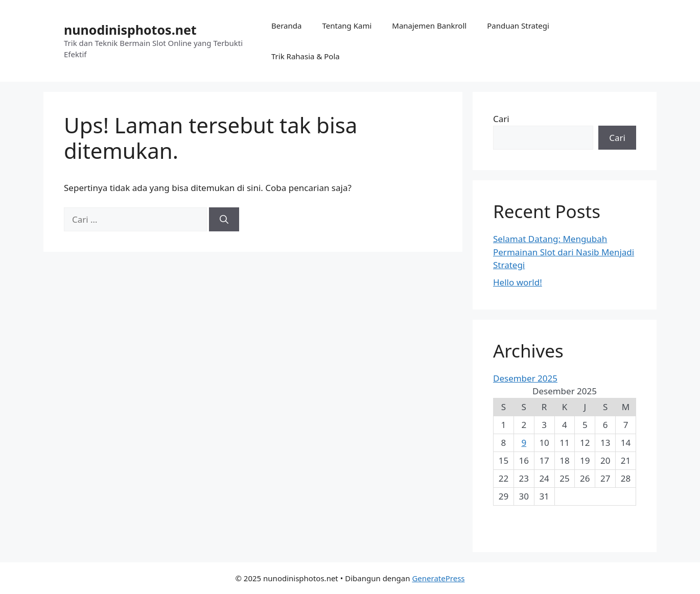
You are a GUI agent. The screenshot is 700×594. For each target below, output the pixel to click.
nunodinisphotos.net (130, 30)
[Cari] (224, 220)
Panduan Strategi (518, 26)
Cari (501, 119)
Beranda (286, 26)
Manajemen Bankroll (429, 26)
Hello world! (518, 282)
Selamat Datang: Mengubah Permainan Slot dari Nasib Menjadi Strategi (564, 252)
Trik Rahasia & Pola (306, 56)
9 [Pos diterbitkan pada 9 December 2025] (524, 443)
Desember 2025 (525, 378)
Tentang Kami (347, 26)
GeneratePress (438, 578)
